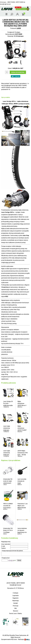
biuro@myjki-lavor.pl (5, 4)
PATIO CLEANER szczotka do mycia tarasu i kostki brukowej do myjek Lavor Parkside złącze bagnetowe (8, 506)
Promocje (16, 606)
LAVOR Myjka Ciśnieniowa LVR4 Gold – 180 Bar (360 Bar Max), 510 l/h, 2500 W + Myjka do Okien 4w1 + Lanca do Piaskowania (23, 453)
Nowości (16, 611)
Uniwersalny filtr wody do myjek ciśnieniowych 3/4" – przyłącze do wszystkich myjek (8, 481)
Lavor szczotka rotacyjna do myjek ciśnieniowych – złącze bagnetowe (22, 481)
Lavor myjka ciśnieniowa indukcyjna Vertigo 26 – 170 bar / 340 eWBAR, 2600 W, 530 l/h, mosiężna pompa (8, 428)
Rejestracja (15, 601)
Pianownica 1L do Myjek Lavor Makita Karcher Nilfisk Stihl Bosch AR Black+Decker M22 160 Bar (23, 506)
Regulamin (16, 598)
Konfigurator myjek (21, 9)
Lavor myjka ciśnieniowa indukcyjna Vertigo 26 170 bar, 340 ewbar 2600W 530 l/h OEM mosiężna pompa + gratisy (8, 453)
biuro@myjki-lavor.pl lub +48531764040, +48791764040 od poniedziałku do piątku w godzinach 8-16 (14, 87)
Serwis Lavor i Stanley (15, 613)
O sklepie (16, 593)
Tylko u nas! (18, 7)
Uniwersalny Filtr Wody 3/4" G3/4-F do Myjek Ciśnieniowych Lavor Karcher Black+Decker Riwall (8, 530)
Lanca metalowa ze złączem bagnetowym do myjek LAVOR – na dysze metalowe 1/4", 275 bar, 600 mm (22, 530)
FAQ (15, 608)
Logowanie (16, 595)
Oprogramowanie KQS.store (9, 639)
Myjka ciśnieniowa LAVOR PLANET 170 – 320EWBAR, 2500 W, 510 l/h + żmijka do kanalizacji (23, 428)
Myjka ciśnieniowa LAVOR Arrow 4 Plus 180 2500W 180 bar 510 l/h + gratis (22, 403)
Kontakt (16, 603)
